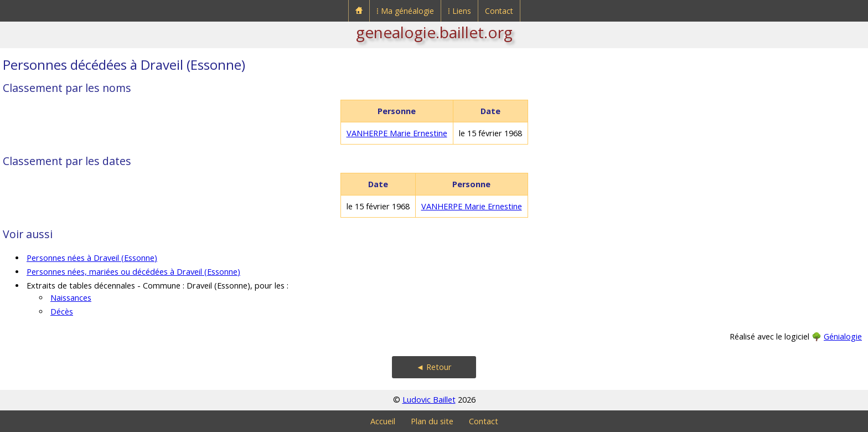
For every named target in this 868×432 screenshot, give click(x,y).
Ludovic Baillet (429, 400)
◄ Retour (434, 367)
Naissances (71, 298)
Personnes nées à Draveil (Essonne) (92, 258)
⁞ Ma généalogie (405, 11)
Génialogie (843, 336)
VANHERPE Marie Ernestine (397, 133)
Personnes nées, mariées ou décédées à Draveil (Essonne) (133, 272)
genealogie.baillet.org (434, 32)
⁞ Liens (459, 11)
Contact (499, 11)
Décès (62, 312)
